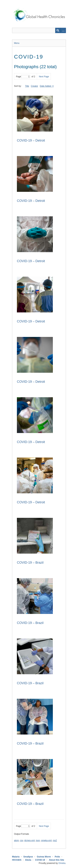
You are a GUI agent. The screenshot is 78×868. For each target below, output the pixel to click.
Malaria (16, 857)
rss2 (55, 840)
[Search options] (63, 30)
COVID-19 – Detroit (31, 140)
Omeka (62, 863)
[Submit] (58, 30)
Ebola (28, 860)
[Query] (39, 30)
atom (16, 840)
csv (21, 840)
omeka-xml (46, 840)
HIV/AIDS (17, 860)
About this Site (57, 860)
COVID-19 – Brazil (30, 563)
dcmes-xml (29, 840)
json (38, 840)
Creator (35, 86)
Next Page (44, 77)
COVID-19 (40, 860)
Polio (57, 857)
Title (27, 86)
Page (23, 77)
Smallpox (28, 857)
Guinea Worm (44, 857)
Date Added (46, 86)
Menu (17, 43)
